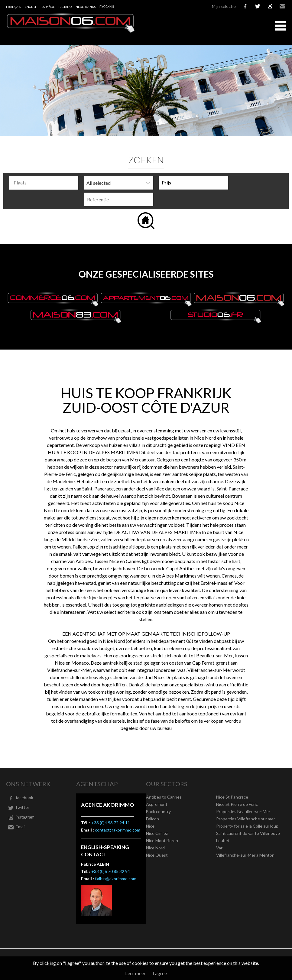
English (31, 7)
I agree (160, 973)
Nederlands (86, 7)
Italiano (65, 7)
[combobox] (44, 183)
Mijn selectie (224, 6)
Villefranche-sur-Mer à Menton (245, 855)
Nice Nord (155, 848)
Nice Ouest (157, 855)
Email (282, 6)
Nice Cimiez (157, 833)
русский (107, 7)
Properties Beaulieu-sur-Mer (243, 811)
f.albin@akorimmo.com (116, 879)
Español (48, 7)
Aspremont (157, 804)
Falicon (152, 819)
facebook (245, 6)
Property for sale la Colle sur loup (247, 826)
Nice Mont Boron (162, 840)
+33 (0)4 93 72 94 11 (111, 823)
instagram (270, 6)
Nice (150, 826)
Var (219, 848)
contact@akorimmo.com (118, 830)
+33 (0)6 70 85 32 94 (111, 871)
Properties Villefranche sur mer (246, 819)
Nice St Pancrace (232, 797)
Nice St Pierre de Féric (237, 804)
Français (13, 7)
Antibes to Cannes (164, 797)
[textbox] (45, 183)
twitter (258, 6)
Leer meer (135, 973)
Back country (158, 811)
